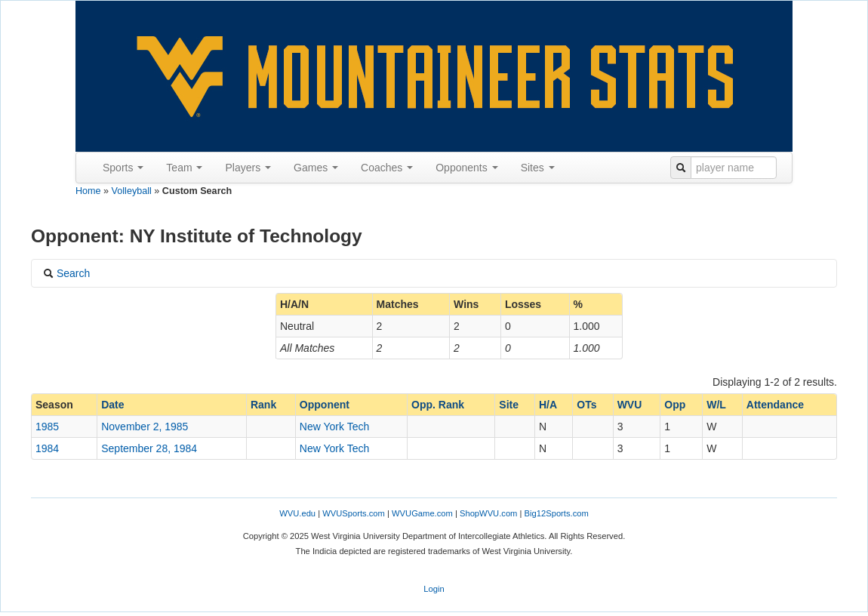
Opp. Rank (438, 405)
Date (112, 405)
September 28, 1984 (149, 448)
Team (184, 168)
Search (66, 273)
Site (509, 405)
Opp (675, 405)
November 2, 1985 (145, 427)
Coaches (387, 168)
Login (434, 589)
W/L (716, 405)
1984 (47, 448)
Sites (538, 168)
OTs (586, 405)
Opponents (466, 168)
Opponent (325, 405)
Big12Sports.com (557, 513)
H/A (548, 405)
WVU (630, 405)
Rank (263, 405)
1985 (47, 427)
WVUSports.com (354, 513)
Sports (123, 168)
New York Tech (334, 427)
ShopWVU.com (488, 513)
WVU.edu (297, 513)
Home (88, 191)
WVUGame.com (422, 513)
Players (248, 168)
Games (316, 168)
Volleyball (132, 191)
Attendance (775, 405)
